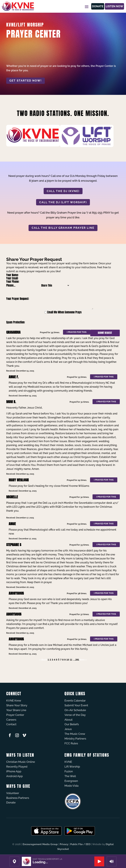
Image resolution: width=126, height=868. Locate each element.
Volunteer (13, 793)
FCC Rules (71, 743)
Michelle (12, 497)
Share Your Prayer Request (34, 259)
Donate (92, 6)
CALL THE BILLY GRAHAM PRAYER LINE (63, 228)
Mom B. (11, 402)
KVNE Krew (14, 701)
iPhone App (14, 771)
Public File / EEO (80, 844)
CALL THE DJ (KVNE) (63, 191)
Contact (11, 724)
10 (68, 660)
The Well (70, 776)
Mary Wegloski (19, 480)
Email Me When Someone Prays (64, 312)
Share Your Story (17, 705)
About (68, 720)
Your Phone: (13, 282)
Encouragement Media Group (40, 844)
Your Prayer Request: (18, 299)
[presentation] (63, 322)
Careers (11, 720)
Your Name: (12, 275)
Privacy (64, 844)
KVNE (68, 762)
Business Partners (18, 798)
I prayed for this (77, 332)
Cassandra (13, 332)
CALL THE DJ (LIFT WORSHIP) (63, 202)
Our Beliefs (72, 724)
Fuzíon (69, 771)
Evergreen (71, 781)
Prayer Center (15, 715)
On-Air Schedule (75, 710)
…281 (76, 660)
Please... (11, 285)
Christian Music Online (21, 762)
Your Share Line (16, 710)
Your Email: (12, 278)
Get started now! (26, 81)
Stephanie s (14, 545)
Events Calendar (75, 701)
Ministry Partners (75, 739)
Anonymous (16, 593)
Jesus (68, 729)
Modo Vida (71, 786)
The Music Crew (75, 734)
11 (71, 660)
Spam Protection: (16, 322)
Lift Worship (72, 767)
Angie (12, 524)
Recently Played (17, 767)
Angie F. (14, 377)
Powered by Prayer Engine (18, 666)
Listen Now (113, 6)
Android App (15, 776)
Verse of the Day (75, 715)
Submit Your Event (76, 705)
